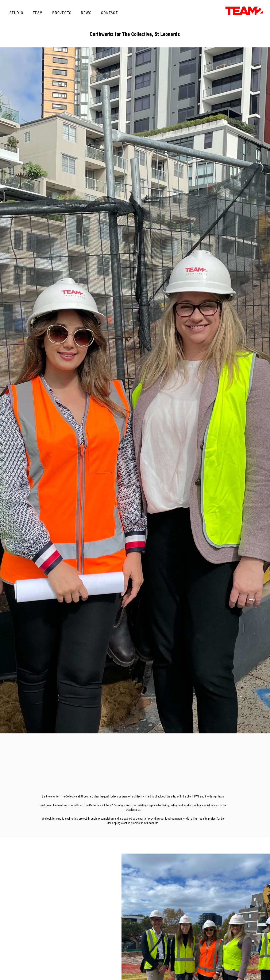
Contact (110, 13)
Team (38, 13)
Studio (16, 13)
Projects (62, 13)
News (86, 13)
